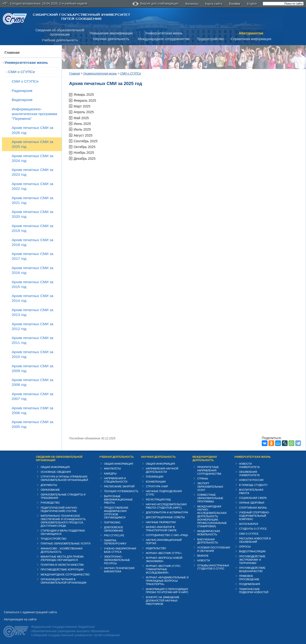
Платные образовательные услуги (66, 543)
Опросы (245, 547)
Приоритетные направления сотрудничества (209, 470)
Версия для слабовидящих (155, 4)
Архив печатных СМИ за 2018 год (33, 242)
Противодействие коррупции (62, 569)
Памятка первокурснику (115, 542)
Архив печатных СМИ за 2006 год (33, 410)
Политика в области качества (62, 565)
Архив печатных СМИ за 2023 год (33, 172)
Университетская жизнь (164, 33)
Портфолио (112, 522)
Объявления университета (249, 474)
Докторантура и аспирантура (167, 512)
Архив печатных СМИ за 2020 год (33, 214)
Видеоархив (22, 100)
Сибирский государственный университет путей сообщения (81, 17)
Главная (12, 52)
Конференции (156, 482)
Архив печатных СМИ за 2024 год (33, 158)
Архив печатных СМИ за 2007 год (33, 396)
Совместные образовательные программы (210, 498)
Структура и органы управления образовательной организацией (64, 478)
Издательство (156, 548)
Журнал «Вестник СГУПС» (164, 553)
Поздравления (250, 584)
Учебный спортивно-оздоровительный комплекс (254, 516)
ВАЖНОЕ (203, 556)
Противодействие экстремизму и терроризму (252, 560)
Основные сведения (56, 472)
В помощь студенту (253, 485)
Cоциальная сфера (253, 498)
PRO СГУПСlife (114, 535)
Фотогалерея (249, 524)
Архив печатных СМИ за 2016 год (33, 270)
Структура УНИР (157, 486)
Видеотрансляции (252, 551)
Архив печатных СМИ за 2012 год (33, 326)
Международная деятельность (205, 458)
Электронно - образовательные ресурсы (117, 560)
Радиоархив (22, 91)
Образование (50, 490)
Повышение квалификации (111, 33)
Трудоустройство (210, 39)
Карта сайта (214, 4)
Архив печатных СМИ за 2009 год (33, 368)
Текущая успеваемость (121, 491)
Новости (204, 560)
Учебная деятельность (60, 40)
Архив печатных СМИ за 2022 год (33, 186)
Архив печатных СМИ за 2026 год (33, 130)
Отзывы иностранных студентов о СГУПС (213, 567)
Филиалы (192, 4)
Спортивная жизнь (253, 508)
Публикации (155, 477)
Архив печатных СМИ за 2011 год (33, 340)
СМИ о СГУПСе (22, 72)
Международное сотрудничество (164, 39)
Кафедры (110, 474)
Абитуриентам (251, 33)
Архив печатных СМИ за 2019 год (33, 228)
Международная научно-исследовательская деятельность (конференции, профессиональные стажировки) (212, 516)
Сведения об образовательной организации (59, 458)
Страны (203, 479)
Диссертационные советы (165, 517)
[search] (283, 4)
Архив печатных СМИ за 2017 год (33, 256)
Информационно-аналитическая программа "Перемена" (34, 114)
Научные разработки (161, 522)
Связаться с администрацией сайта (30, 612)
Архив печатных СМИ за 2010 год (33, 354)
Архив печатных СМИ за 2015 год (33, 284)
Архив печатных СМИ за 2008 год (33, 382)
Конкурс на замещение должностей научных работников (163, 601)
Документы (49, 485)
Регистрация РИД (158, 500)
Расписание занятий (119, 486)
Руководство (50, 503)
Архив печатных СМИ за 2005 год (33, 424)
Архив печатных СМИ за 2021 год (33, 200)
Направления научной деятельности (162, 470)
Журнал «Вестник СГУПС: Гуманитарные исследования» (163, 569)
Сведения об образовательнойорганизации (60, 32)
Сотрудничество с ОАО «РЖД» (167, 535)
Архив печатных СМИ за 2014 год (33, 298)
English (252, 4)
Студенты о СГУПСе (253, 529)
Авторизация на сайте (20, 619)
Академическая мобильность (209, 533)
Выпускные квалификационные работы (118, 500)
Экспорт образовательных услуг (210, 487)
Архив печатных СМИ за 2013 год (33, 312)
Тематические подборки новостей (254, 591)
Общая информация (55, 467)
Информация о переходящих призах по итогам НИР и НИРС (167, 591)
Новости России (251, 480)
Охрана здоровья (252, 503)
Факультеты (112, 468)
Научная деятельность (111, 39)
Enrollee (235, 4)
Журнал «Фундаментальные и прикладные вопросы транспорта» (167, 581)
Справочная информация (251, 39)
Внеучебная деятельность (208, 541)
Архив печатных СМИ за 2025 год (33, 144)
